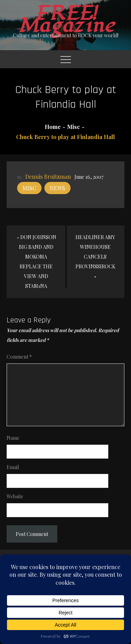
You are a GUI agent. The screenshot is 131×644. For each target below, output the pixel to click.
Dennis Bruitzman (48, 177)
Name (13, 438)
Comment (19, 357)
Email (13, 467)
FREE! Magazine (66, 20)
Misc (29, 188)
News (57, 188)
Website (15, 496)
